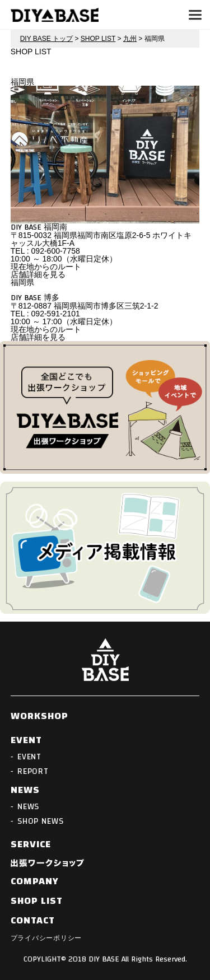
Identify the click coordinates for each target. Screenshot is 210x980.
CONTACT (33, 921)
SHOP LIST (98, 39)
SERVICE (31, 844)
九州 (130, 39)
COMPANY (35, 881)
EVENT (26, 740)
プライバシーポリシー (46, 938)
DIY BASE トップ (46, 39)
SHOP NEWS (41, 821)
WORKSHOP (40, 716)
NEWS (25, 790)
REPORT (33, 771)
